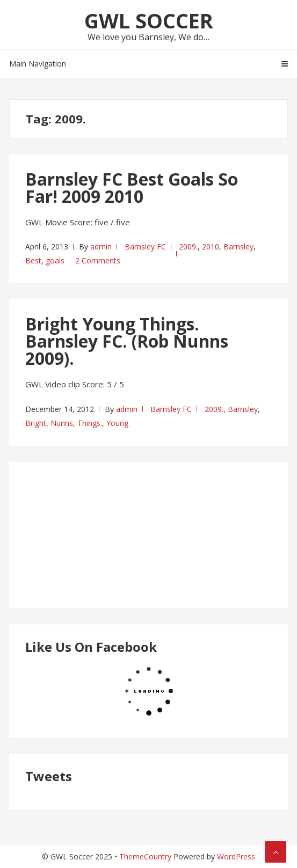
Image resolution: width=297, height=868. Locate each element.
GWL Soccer (149, 20)
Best (33, 260)
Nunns (62, 423)
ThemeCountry (145, 856)
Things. (90, 423)
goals (55, 260)
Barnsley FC (145, 247)
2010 (211, 247)
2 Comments (98, 260)
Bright (36, 423)
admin (101, 247)
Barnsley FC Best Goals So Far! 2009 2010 (132, 187)
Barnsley (238, 247)
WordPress (236, 856)
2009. (188, 247)
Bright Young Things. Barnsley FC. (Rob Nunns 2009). (127, 341)
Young (117, 423)
